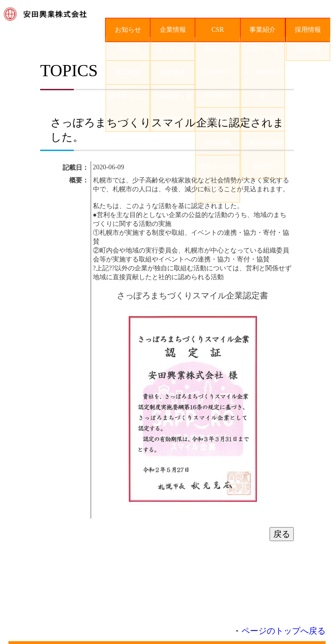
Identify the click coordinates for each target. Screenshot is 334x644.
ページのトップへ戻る (284, 635)
